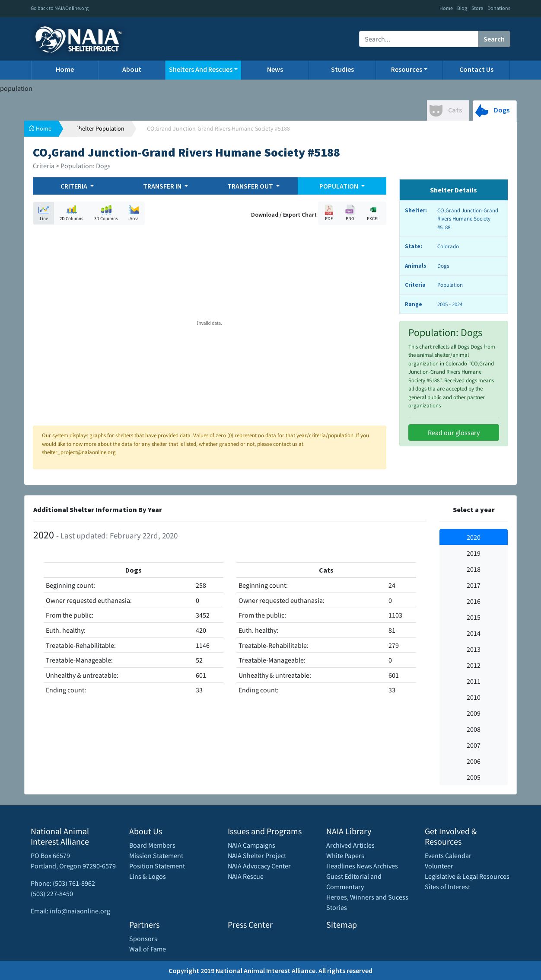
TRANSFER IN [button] (163, 186)
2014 (474, 633)
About (132, 69)
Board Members (152, 845)
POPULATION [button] (339, 186)
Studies (342, 69)
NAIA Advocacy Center (259, 866)
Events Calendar (448, 855)
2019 (474, 553)
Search (494, 39)
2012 (474, 665)
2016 (474, 601)
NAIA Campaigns (251, 845)
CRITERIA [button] (75, 186)
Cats (446, 111)
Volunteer (439, 866)
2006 (474, 761)
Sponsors (143, 938)
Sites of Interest (447, 887)
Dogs (492, 111)
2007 (474, 745)
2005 (474, 777)
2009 (474, 713)
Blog (462, 8)
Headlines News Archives (362, 866)
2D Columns (72, 213)
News (275, 69)
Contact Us (476, 69)
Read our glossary (454, 432)
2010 (474, 697)
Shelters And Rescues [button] (201, 69)
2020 (474, 537)
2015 (474, 617)
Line (44, 213)
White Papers (345, 855)
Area (134, 213)
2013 (474, 649)
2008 (474, 729)
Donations (499, 8)
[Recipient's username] (419, 39)
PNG (350, 213)
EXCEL (373, 213)
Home (446, 8)
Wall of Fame (148, 949)
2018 (474, 569)
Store (477, 8)
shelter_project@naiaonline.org (79, 452)
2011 (474, 681)
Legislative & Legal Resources (467, 876)
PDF (329, 213)
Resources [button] (407, 69)
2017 (474, 585)
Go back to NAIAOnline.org (60, 8)
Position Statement (157, 866)
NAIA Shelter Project (257, 855)
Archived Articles (350, 845)
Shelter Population (100, 128)
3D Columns (106, 213)
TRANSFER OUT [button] (251, 186)
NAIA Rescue (246, 876)
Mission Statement (156, 855)
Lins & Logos (148, 876)
